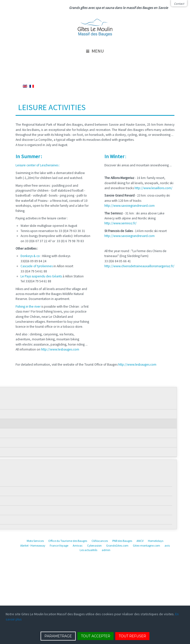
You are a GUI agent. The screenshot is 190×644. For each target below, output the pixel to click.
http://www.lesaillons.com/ (154, 188)
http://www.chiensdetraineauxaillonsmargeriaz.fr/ (139, 266)
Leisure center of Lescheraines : (38, 165)
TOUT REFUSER (132, 636)
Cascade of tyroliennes (37, 266)
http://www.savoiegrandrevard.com (130, 206)
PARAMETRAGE (58, 636)
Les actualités (88, 550)
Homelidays (156, 541)
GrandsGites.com (117, 545)
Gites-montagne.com (146, 545)
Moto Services (35, 541)
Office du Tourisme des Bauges (68, 541)
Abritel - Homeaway (33, 545)
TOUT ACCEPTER (95, 636)
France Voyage (59, 545)
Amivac (78, 545)
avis (167, 545)
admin (106, 550)
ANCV (140, 541)
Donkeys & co (31, 256)
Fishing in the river (28, 307)
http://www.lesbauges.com (60, 349)
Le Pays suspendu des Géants (41, 276)
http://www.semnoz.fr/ (120, 223)
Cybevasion (94, 545)
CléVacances (100, 541)
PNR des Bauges (122, 541)
